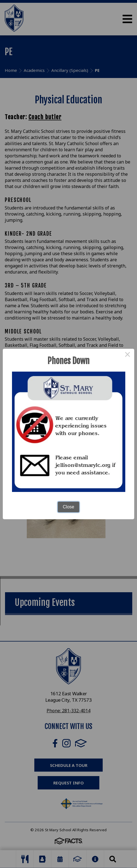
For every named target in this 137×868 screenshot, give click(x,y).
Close (68, 507)
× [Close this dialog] (128, 355)
